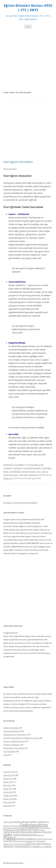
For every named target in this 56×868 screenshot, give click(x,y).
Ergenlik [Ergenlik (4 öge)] (27, 828)
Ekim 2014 (8, 802)
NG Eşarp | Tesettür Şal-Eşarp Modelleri (20, 503)
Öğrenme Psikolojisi (12, 731)
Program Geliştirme (12, 745)
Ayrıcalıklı (34, 465)
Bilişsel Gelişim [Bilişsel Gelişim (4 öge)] (9, 826)
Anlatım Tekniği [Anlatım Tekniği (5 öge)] (37, 822)
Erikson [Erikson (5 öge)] (33, 828)
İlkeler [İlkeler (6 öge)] (37, 846)
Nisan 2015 (8, 782)
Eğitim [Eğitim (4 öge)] (48, 828)
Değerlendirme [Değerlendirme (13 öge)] (34, 825)
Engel (41, 465)
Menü (28, 26)
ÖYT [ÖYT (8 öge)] (29, 843)
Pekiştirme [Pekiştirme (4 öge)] (39, 835)
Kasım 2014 (8, 799)
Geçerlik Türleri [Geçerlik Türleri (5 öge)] (31, 830)
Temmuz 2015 (9, 772)
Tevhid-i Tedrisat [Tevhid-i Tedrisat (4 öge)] (33, 841)
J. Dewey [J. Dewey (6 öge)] (16, 835)
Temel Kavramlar (11, 475)
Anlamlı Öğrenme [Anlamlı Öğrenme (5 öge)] (22, 822)
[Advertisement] (28, 60)
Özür (39, 472)
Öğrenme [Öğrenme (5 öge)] (46, 844)
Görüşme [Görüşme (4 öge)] (41, 830)
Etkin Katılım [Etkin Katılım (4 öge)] (41, 828)
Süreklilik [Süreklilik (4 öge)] (49, 839)
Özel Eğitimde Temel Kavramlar (22, 472)
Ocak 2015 (8, 792)
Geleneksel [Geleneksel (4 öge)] (13, 830)
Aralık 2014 (8, 795)
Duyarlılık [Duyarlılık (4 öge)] (7, 828)
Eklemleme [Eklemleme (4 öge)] (19, 828)
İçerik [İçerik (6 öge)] (48, 846)
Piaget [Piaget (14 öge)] (9, 838)
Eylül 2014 (8, 806)
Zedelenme (33, 475)
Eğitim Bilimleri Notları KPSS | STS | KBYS (28, 8)
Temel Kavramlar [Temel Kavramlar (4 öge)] (21, 841)
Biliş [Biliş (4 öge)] (48, 822)
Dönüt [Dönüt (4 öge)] (13, 828)
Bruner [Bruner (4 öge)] (17, 826)
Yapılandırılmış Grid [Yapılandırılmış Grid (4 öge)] (11, 844)
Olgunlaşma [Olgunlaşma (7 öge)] (28, 835)
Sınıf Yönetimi (9, 751)
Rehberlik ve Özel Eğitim (14, 465)
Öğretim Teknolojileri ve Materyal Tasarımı (21, 738)
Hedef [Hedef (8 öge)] (7, 835)
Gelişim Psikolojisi (11, 728)
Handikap (8, 468)
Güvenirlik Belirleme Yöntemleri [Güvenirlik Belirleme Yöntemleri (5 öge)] (37, 832)
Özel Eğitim (17, 468)
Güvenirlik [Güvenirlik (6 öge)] (17, 832)
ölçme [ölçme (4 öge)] (31, 847)
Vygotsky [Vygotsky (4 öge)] (42, 841)
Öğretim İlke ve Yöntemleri (15, 735)
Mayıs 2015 (8, 779)
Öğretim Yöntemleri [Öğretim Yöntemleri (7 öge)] (16, 846)
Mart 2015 (8, 785)
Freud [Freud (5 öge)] (6, 830)
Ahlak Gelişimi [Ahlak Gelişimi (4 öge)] (9, 822)
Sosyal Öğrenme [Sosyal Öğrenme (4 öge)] (39, 839)
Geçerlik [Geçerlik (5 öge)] (21, 830)
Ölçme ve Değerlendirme (14, 741)
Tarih (6, 755)
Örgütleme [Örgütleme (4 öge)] (22, 844)
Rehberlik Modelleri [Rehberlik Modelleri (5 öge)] (24, 839)
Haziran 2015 (9, 775)
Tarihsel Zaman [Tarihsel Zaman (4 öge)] (9, 841)
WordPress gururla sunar (13, 863)
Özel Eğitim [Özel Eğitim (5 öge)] (37, 844)
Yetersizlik (23, 475)
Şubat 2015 (8, 789)
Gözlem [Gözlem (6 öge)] (8, 832)
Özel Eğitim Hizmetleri (18, 162)
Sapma (45, 472)
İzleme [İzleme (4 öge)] (43, 847)
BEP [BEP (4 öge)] (45, 822)
